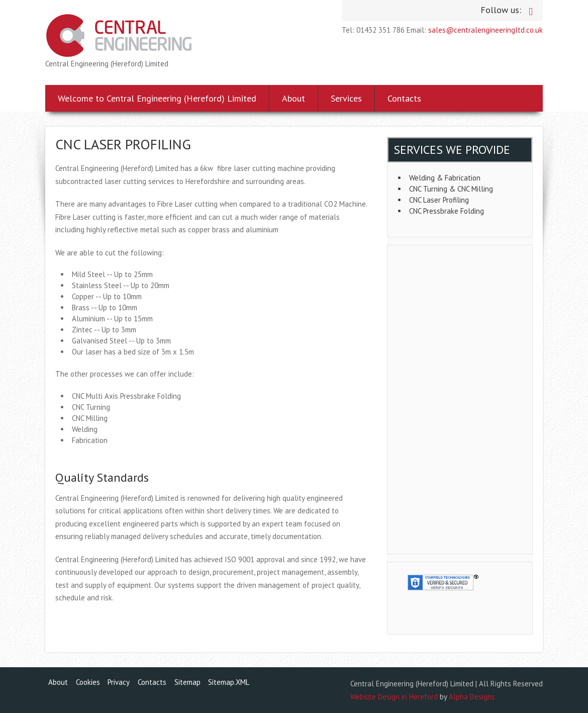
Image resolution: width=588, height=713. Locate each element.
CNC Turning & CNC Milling (451, 189)
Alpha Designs (472, 697)
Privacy (119, 682)
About (293, 98)
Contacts (404, 98)
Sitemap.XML (229, 682)
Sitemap (187, 682)
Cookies (88, 682)
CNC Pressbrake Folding (447, 211)
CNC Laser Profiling (439, 200)
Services (346, 98)
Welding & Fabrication (445, 178)
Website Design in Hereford (394, 697)
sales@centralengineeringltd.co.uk (485, 30)
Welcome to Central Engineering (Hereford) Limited (157, 98)
